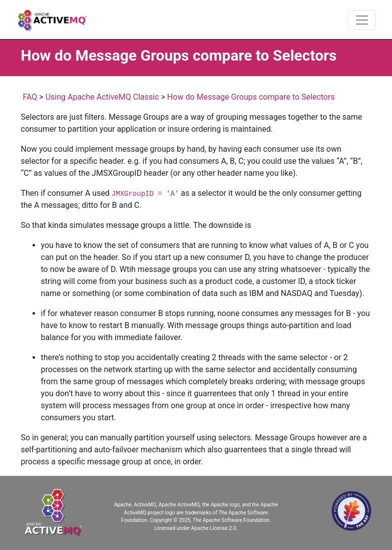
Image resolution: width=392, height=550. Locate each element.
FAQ (30, 97)
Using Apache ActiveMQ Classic (102, 97)
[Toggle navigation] (362, 20)
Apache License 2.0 (214, 528)
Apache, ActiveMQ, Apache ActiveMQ (157, 505)
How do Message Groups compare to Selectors (251, 97)
